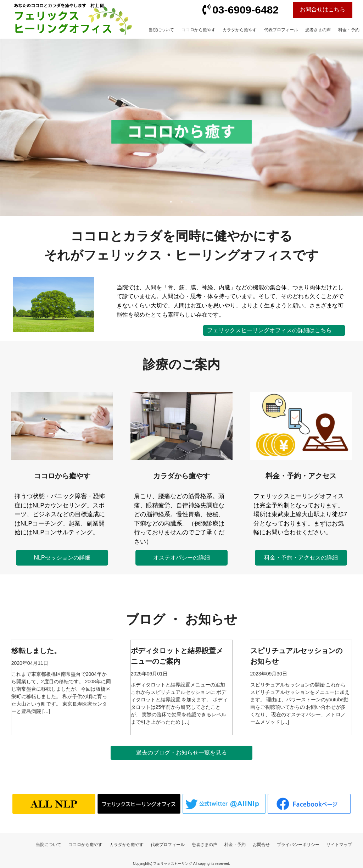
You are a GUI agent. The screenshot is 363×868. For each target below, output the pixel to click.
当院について (161, 30)
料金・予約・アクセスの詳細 (301, 558)
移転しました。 (36, 651)
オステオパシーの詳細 (181, 558)
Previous (121, 123)
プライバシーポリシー (298, 845)
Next (242, 123)
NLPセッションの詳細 (62, 558)
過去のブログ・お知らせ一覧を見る (181, 753)
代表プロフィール (281, 30)
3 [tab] (194, 202)
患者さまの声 (318, 30)
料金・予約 (349, 30)
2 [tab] (184, 202)
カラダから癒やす (240, 30)
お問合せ (261, 845)
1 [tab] (173, 202)
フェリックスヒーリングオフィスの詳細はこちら (269, 330)
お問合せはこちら (323, 9)
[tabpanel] (181, 127)
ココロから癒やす (199, 30)
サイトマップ (339, 845)
